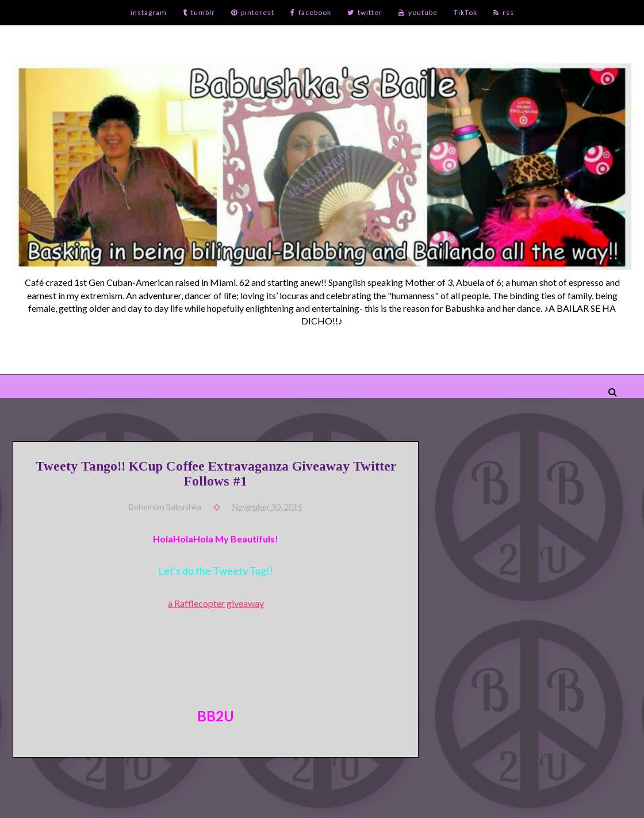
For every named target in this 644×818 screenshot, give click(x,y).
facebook (311, 12)
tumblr (199, 12)
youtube (418, 12)
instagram (149, 12)
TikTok (465, 12)
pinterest (253, 12)
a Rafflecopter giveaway (216, 603)
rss (504, 12)
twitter (365, 12)
